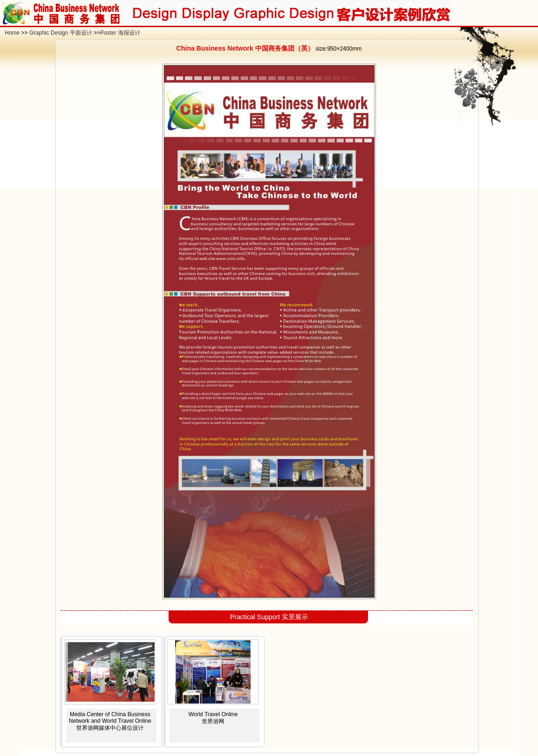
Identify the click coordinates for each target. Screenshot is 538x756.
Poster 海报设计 (120, 33)
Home (12, 33)
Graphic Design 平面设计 (61, 33)
